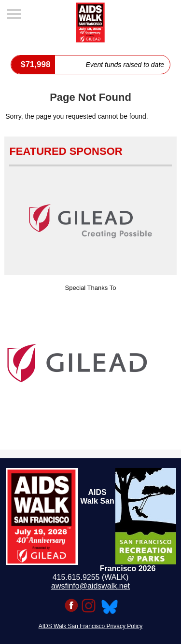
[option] (90, 363)
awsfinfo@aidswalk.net (90, 586)
